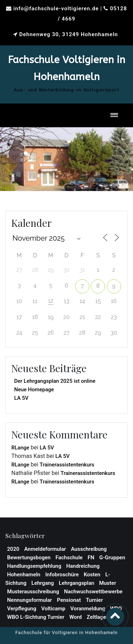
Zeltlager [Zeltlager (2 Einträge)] (98, 617)
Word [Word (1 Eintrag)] (75, 617)
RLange (20, 448)
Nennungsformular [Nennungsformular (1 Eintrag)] (29, 600)
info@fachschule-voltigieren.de (56, 9)
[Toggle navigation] (114, 115)
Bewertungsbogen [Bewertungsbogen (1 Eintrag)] (29, 558)
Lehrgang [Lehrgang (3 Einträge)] (43, 583)
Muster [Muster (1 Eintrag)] (108, 583)
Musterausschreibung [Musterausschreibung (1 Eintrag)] (33, 592)
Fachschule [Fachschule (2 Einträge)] (69, 558)
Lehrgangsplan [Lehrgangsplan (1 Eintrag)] (77, 583)
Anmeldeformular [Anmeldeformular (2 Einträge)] (45, 549)
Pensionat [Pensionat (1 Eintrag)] (69, 600)
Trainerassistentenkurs (67, 465)
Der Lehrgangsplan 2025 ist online (55, 381)
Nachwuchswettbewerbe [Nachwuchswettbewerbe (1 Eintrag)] (93, 592)
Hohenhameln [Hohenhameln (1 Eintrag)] (24, 575)
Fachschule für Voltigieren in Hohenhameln (66, 632)
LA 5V (21, 398)
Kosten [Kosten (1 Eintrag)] (92, 575)
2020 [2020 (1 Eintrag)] (13, 549)
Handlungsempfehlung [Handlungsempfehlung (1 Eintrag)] (34, 566)
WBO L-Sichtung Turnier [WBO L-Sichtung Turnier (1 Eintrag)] (36, 617)
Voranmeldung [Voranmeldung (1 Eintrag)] (88, 609)
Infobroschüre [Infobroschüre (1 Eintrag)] (62, 575)
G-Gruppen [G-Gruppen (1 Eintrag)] (112, 558)
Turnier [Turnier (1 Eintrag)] (94, 600)
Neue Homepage (34, 390)
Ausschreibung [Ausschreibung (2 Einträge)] (89, 549)
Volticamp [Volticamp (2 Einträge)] (53, 609)
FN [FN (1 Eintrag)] (91, 558)
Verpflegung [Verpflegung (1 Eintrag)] (22, 609)
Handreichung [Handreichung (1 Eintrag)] (83, 566)
